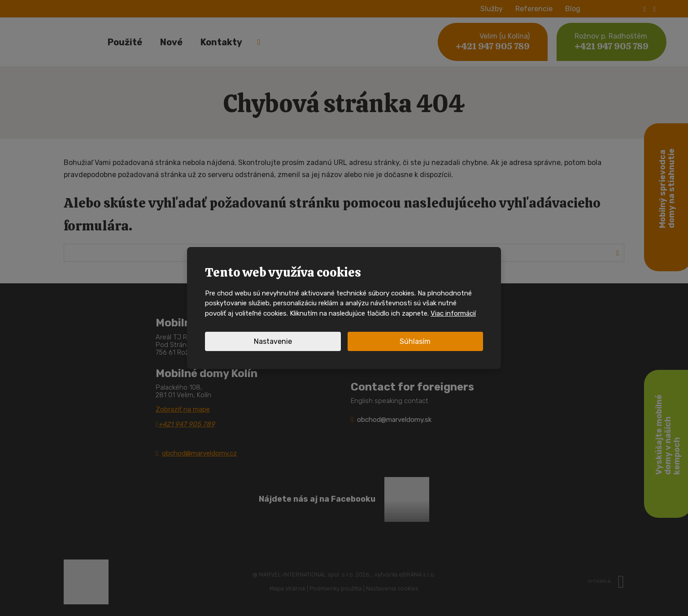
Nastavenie (273, 341)
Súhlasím (415, 341)
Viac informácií (453, 313)
